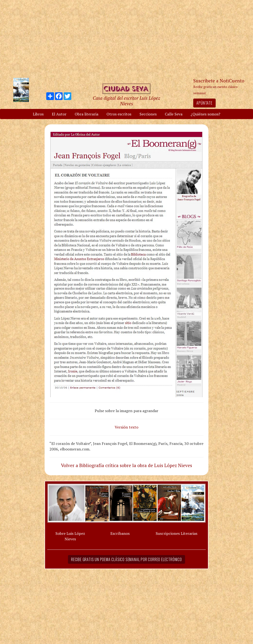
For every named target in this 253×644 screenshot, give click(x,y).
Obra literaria (87, 114)
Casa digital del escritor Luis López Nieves (126, 101)
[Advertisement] (126, 39)
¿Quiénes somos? (205, 114)
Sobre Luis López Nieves (70, 536)
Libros (38, 114)
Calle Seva (174, 114)
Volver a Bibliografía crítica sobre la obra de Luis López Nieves (126, 465)
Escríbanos (120, 533)
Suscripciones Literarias (176, 533)
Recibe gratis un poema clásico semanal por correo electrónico (126, 559)
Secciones (148, 114)
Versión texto (126, 427)
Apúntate (204, 103)
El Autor (59, 114)
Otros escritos (119, 114)
